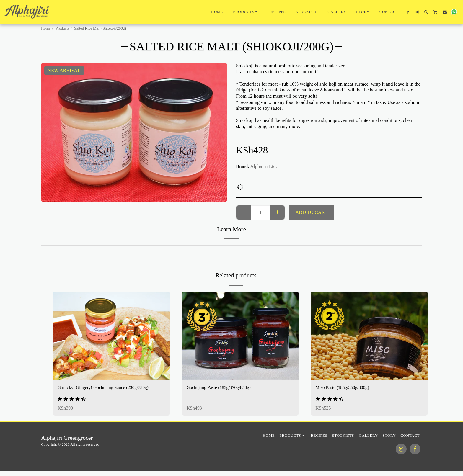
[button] (408, 12)
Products (62, 28)
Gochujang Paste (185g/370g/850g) (221, 388)
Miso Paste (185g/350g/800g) (344, 388)
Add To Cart (311, 212)
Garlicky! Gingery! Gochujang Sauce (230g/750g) (107, 388)
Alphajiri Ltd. (264, 166)
